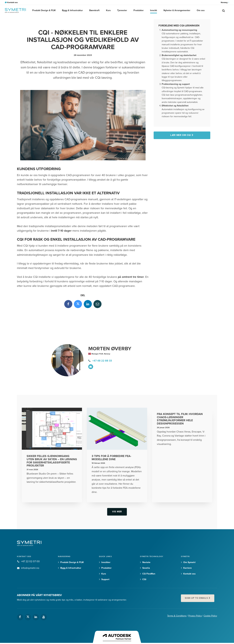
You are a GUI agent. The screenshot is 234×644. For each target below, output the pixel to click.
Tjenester (122, 10)
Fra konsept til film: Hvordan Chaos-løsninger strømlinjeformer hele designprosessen (180, 419)
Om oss (201, 10)
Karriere (188, 568)
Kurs (108, 10)
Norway (225, 2)
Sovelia (146, 568)
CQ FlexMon (149, 574)
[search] (224, 10)
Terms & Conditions (177, 616)
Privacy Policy (195, 616)
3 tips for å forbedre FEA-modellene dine (111, 458)
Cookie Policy (210, 616)
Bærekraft (94, 10)
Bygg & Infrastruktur (72, 10)
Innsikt (154, 10)
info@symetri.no (30, 568)
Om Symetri (189, 562)
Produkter (139, 10)
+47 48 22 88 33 (102, 361)
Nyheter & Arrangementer (177, 10)
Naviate (146, 562)
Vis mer (117, 512)
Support (105, 579)
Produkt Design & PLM (44, 10)
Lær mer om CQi (181, 135)
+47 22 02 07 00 (30, 561)
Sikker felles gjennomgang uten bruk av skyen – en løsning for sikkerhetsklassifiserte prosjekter (52, 461)
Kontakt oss (189, 574)
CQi (144, 579)
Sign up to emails (196, 598)
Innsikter (106, 562)
